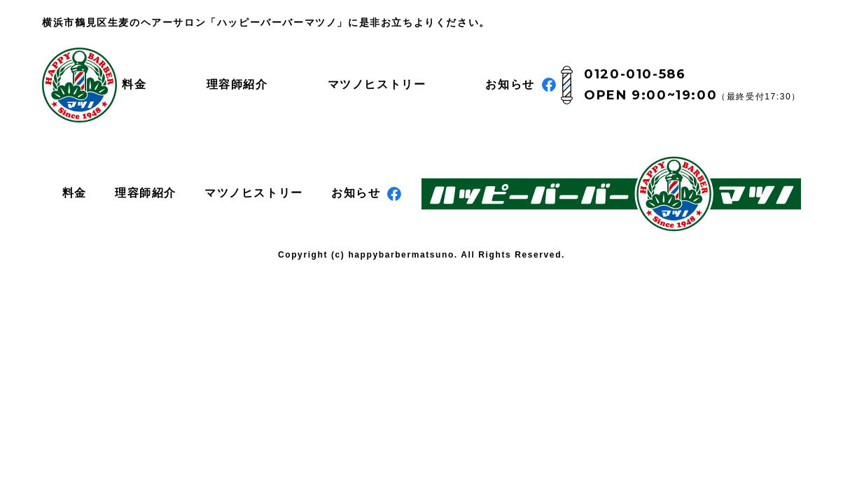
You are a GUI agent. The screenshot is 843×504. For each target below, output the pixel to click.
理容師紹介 (237, 84)
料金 (134, 84)
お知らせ (520, 85)
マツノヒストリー (377, 84)
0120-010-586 (635, 74)
